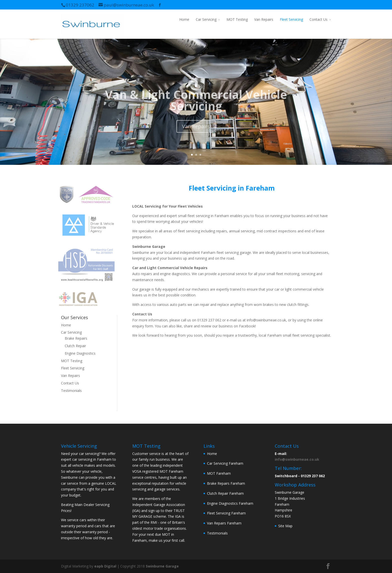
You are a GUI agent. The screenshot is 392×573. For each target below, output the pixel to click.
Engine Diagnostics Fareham (230, 503)
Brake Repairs (76, 338)
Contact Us (318, 19)
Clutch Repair (75, 346)
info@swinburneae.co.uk (297, 459)
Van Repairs (264, 19)
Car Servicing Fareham (225, 463)
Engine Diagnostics (80, 353)
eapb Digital (105, 566)
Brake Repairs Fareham (226, 483)
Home (184, 19)
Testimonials (71, 391)
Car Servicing (206, 19)
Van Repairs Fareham (224, 523)
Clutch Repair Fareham (225, 493)
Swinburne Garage (162, 566)
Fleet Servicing (291, 19)
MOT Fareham (219, 473)
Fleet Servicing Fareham (226, 513)
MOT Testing (237, 19)
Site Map (285, 526)
